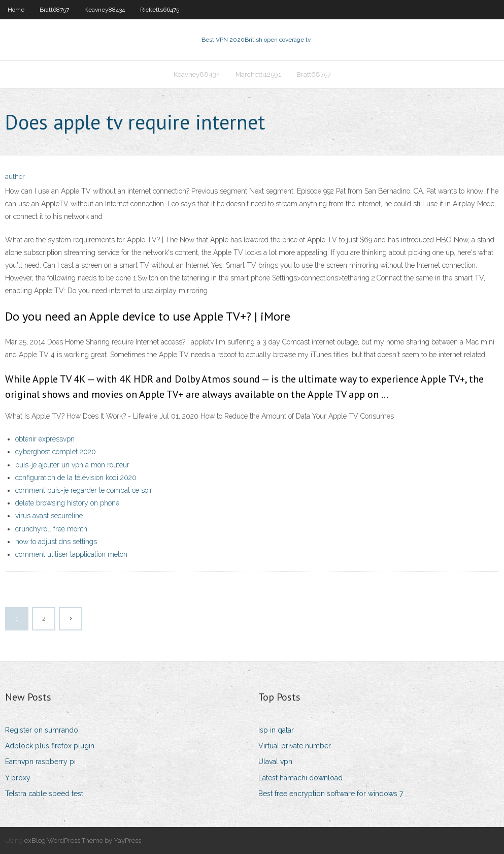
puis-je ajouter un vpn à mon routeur (72, 465)
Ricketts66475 (160, 10)
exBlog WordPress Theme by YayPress (83, 841)
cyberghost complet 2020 (56, 452)
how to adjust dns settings (56, 542)
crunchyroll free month (51, 529)
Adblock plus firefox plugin (50, 746)
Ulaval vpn (275, 762)
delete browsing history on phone (67, 503)
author (15, 177)
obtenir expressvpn (45, 439)
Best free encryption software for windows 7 (331, 794)
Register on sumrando (42, 730)
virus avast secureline (49, 516)
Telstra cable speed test (44, 794)
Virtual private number (295, 746)
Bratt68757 (54, 10)
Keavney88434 (105, 10)
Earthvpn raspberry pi (40, 762)
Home (16, 10)
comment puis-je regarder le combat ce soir (84, 490)
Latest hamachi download (300, 778)
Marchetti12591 (258, 74)
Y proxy (18, 778)
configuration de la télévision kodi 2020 (76, 478)
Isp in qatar (276, 730)
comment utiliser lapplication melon (71, 554)
